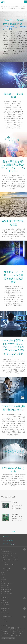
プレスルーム (9, 7)
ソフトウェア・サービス (8, 564)
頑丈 (3, 581)
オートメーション (6, 571)
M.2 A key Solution (7, 594)
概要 (2, 7)
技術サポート (5, 600)
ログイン (4, 619)
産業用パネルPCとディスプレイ (10, 560)
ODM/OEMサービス (7, 592)
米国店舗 (4, 611)
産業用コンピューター (7, 556)
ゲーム (3, 575)
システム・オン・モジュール (9, 554)
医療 (3, 573)
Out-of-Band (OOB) (7, 589)
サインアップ (5, 621)
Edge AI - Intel (5, 585)
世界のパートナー (6, 613)
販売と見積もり (5, 602)
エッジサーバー (5, 562)
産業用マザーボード (7, 552)
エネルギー (4, 579)
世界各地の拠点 (5, 605)
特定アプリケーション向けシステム (11, 558)
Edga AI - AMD (5, 587)
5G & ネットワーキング (7, 583)
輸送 (3, 577)
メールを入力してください (8, 638)
